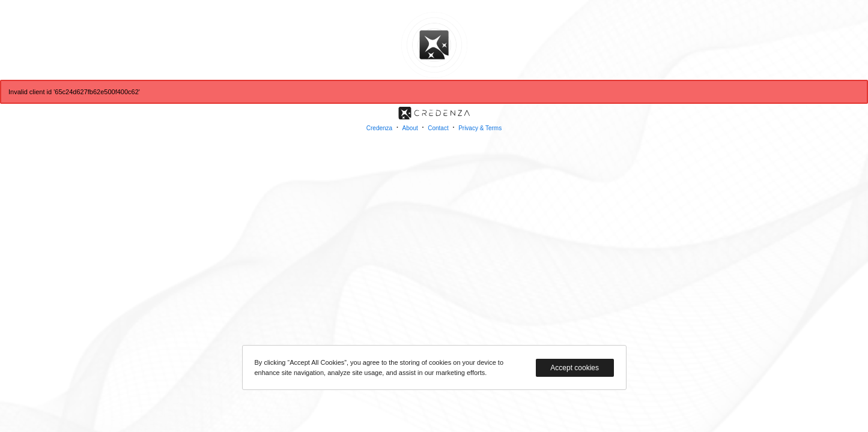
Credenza (379, 128)
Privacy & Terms (480, 128)
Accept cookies (575, 368)
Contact (438, 128)
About (410, 128)
